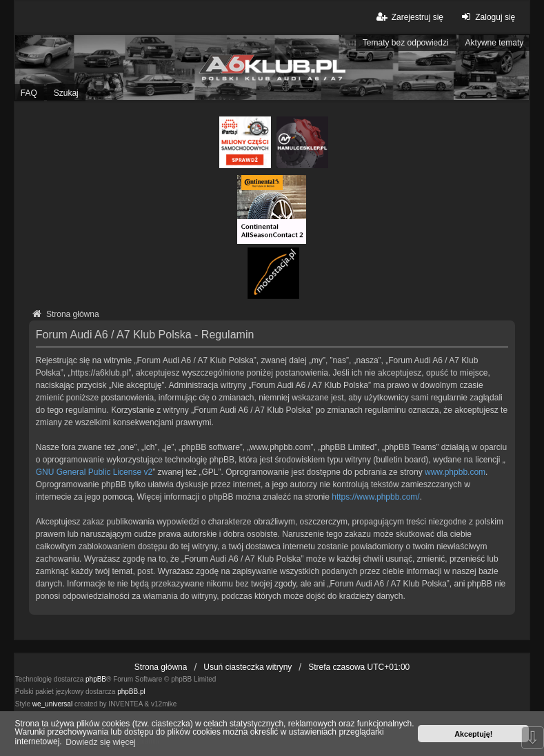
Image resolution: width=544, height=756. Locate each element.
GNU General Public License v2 (94, 472)
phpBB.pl (131, 692)
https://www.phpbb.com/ (375, 497)
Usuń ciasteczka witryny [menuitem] (248, 667)
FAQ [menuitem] (29, 93)
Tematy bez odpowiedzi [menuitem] (406, 43)
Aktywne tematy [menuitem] (495, 43)
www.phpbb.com (455, 472)
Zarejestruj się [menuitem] (409, 17)
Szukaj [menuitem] (66, 93)
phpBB (96, 679)
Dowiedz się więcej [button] (100, 742)
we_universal (52, 704)
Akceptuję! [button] (473, 734)
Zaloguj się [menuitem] (486, 17)
